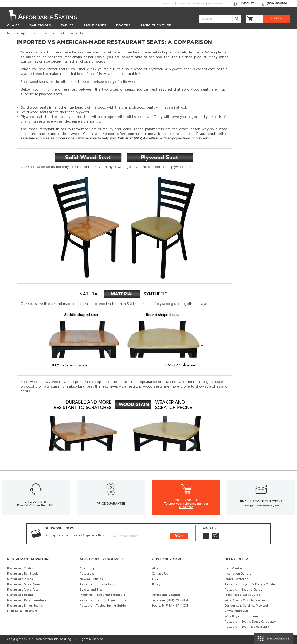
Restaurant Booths (20, 595)
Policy (156, 585)
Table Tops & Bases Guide (242, 595)
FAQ (155, 579)
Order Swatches (236, 579)
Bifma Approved (236, 611)
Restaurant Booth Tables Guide (247, 627)
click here (186, 507)
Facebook (206, 536)
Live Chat (244, 4)
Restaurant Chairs (20, 569)
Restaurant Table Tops (23, 590)
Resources (87, 574)
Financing (199, 4)
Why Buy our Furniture (241, 617)
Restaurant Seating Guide (243, 590)
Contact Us (183, 4)
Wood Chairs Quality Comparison (248, 601)
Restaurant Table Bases (24, 585)
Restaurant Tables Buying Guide (103, 606)
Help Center (215, 4)
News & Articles (91, 579)
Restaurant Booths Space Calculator (250, 622)
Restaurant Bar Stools (23, 574)
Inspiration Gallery (238, 574)
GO (178, 535)
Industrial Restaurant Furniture (102, 595)
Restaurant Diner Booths (25, 606)
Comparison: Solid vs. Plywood (246, 606)
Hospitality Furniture (22, 611)
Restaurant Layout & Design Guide (250, 585)
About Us (168, 4)
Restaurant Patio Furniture (27, 601)
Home (11, 33)
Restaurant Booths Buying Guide (103, 601)
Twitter (215, 536)
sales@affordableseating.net (261, 505)
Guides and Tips (91, 590)
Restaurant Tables (20, 579)
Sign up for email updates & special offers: (75, 535)
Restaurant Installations (97, 585)
